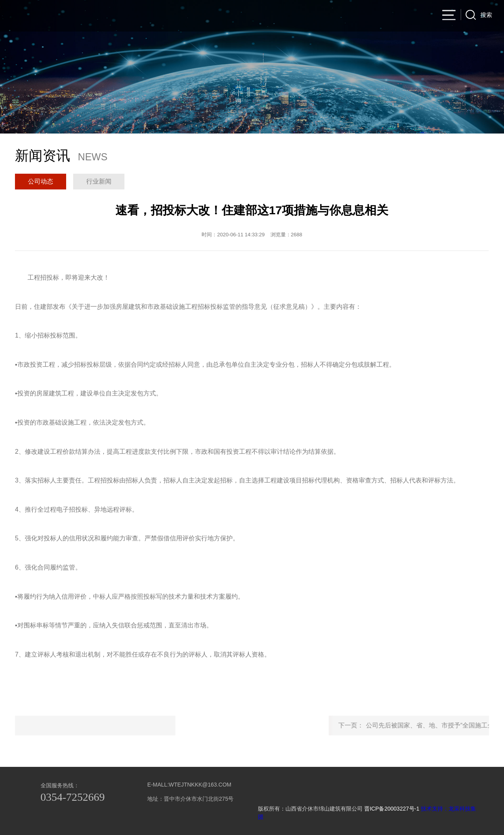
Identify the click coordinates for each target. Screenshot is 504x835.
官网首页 (169, 16)
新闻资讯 (310, 16)
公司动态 (41, 181)
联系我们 (417, 16)
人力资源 (381, 16)
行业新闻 (99, 181)
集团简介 (204, 16)
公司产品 (239, 16)
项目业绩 (275, 16)
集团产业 (346, 16)
